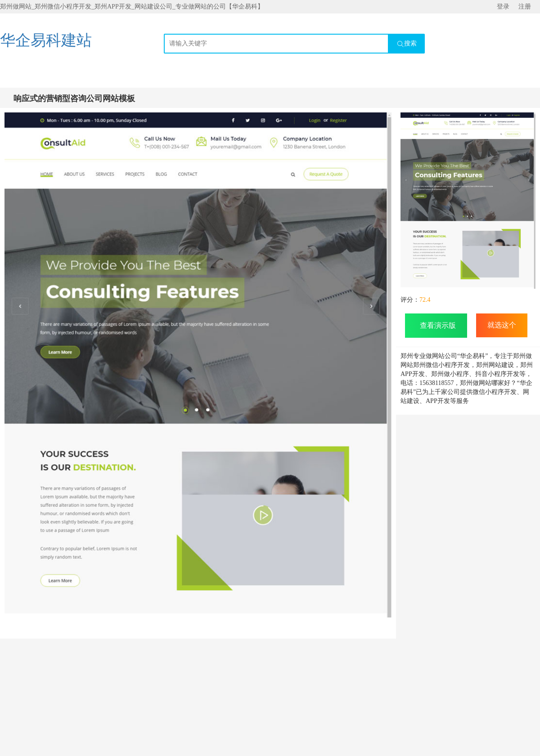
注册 (525, 7)
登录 (503, 7)
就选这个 (502, 325)
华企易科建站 (46, 40)
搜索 (407, 44)
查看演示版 (436, 325)
